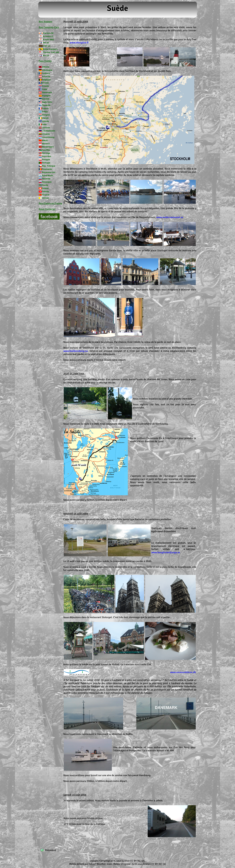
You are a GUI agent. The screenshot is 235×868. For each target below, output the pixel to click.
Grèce (45, 112)
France (45, 108)
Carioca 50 (48, 33)
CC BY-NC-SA (137, 861)
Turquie (46, 195)
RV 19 (46, 56)
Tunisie (45, 191)
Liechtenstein (49, 131)
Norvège (46, 153)
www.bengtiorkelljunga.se (166, 552)
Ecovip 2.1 (48, 36)
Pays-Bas (47, 156)
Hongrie (46, 115)
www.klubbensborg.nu (76, 351)
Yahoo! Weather (97, 864)
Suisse (45, 188)
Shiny (124, 864)
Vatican (46, 198)
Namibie (46, 150)
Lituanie (46, 134)
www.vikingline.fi (79, 43)
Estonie (46, 99)
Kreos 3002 (49, 40)
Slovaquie (47, 182)
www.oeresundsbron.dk (183, 672)
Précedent (51, 850)
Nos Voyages (46, 22)
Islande (45, 121)
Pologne (46, 160)
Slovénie (46, 179)
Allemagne (47, 70)
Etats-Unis (47, 102)
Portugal (46, 163)
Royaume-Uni (49, 172)
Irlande (45, 118)
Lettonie (46, 128)
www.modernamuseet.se (170, 217)
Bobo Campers (50, 49)
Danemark (47, 92)
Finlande (46, 105)
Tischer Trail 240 (51, 52)
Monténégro (48, 147)
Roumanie (47, 169)
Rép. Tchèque (49, 166)
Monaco (46, 144)
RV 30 (46, 43)
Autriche (46, 76)
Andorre (46, 73)
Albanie (46, 67)
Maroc (45, 140)
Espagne (46, 96)
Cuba (45, 89)
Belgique (46, 80)
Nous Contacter (47, 209)
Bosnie (45, 83)
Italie (44, 124)
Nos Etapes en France (50, 203)
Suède (45, 185)
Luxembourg (48, 137)
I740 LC (47, 46)
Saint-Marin (48, 176)
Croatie (45, 86)
